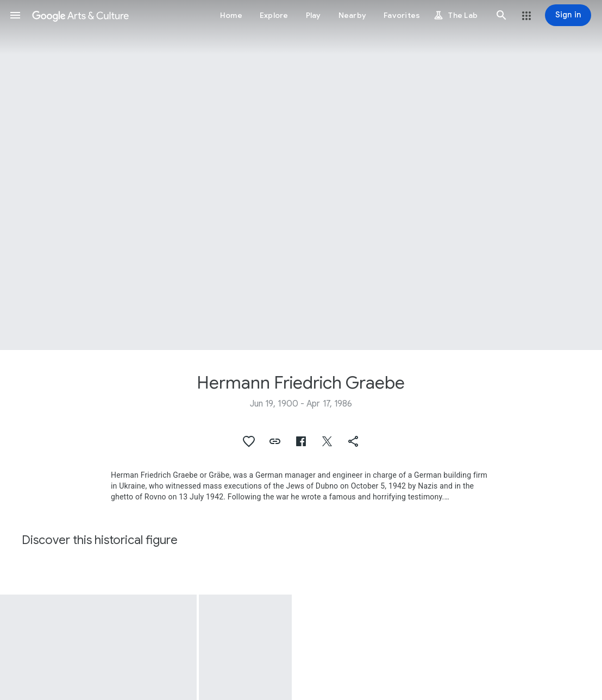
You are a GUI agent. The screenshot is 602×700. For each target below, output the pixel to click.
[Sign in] (568, 15)
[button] (15, 15)
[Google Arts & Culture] (80, 15)
